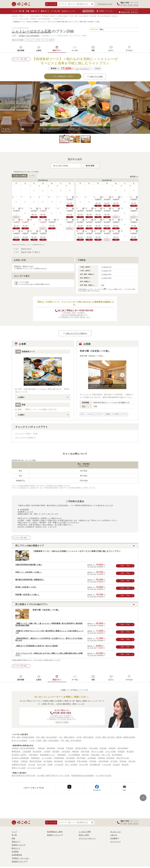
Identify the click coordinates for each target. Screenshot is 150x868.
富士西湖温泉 (117, 755)
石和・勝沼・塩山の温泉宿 (79, 16)
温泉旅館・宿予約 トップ (20, 16)
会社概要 (114, 838)
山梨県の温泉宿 (63, 16)
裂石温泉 (85, 755)
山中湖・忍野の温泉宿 (85, 737)
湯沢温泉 (56, 751)
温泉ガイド (35, 11)
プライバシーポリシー (87, 838)
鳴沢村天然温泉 (36, 761)
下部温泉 (15, 761)
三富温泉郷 (27, 751)
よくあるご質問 (85, 832)
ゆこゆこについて (106, 4)
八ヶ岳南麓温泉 (74, 755)
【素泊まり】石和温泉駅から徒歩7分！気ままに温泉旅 (37, 646)
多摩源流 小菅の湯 (19, 765)
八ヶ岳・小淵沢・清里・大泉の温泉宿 (44, 740)
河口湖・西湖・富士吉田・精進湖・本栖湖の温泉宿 (115, 737)
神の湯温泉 (71, 758)
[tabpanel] (75, 108)
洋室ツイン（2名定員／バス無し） (29, 572)
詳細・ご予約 (125, 566)
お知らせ (114, 835)
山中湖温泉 (92, 758)
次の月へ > (134, 176)
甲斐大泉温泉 (82, 761)
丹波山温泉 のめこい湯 (100, 755)
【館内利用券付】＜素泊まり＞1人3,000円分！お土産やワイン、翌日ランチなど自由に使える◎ (49, 639)
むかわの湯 (107, 765)
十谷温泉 (47, 751)
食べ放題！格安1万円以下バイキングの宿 (53, 776)
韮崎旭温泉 (62, 755)
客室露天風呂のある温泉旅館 (83, 776)
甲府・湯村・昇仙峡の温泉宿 (23, 737)
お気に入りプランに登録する (75, 333)
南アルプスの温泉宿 (19, 740)
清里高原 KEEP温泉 (106, 758)
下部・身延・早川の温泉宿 (71, 740)
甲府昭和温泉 (59, 758)
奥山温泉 (130, 751)
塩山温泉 (116, 765)
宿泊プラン (59, 19)
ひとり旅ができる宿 (103, 776)
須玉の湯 (132, 761)
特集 (28, 11)
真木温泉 (103, 748)
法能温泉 (112, 748)
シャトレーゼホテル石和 (20, 19)
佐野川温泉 (85, 751)
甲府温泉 (70, 748)
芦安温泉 (93, 761)
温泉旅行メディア (68, 11)
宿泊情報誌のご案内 (55, 832)
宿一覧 (22, 11)
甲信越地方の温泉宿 (49, 16)
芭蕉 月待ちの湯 (123, 758)
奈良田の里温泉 (81, 748)
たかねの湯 (59, 765)
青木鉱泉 (123, 761)
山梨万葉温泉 (103, 761)
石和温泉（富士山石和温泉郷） (29, 36)
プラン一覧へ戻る (21, 59)
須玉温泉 (61, 748)
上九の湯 (31, 765)
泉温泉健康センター (48, 755)
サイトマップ (115, 842)
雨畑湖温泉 (35, 758)
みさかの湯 (84, 765)
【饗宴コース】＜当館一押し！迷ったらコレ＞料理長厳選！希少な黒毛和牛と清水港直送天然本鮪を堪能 (49, 624)
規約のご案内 (84, 835)
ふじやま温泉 (47, 758)
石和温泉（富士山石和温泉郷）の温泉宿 (104, 16)
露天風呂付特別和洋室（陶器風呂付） (30, 580)
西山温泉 (125, 765)
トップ (15, 11)
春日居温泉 (58, 761)
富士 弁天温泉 (71, 765)
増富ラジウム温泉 (19, 768)
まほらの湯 (41, 765)
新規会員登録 (88, 11)
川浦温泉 (24, 761)
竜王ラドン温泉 (97, 751)
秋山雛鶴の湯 (95, 765)
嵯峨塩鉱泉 (16, 751)
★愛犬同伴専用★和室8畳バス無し (29, 565)
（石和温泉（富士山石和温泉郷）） (41, 19)
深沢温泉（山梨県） (19, 755)
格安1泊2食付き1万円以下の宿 (24, 776)
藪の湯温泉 (37, 751)
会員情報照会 (17, 855)
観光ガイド (45, 11)
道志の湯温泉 (123, 748)
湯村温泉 (41, 748)
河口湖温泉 (48, 761)
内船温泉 (75, 751)
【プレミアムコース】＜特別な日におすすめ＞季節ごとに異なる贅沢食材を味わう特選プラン (49, 654)
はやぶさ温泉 (111, 751)
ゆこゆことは (115, 832)
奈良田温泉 (34, 755)
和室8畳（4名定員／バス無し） (28, 595)
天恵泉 (50, 765)
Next (116, 108)
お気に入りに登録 (95, 76)
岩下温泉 (114, 761)
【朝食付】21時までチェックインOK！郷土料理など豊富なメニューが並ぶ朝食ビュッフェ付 (49, 632)
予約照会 (105, 11)
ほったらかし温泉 (34, 768)
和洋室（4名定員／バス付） (26, 587)
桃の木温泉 (81, 758)
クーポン (55, 11)
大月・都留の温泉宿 (67, 737)
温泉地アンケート (54, 835)
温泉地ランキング (19, 845)
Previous (34, 108)
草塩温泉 (121, 751)
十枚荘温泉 (66, 751)
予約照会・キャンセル (20, 858)
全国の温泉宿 (35, 16)
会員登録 (15, 852)
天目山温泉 (94, 748)
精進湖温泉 (51, 748)
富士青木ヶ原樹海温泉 (20, 758)
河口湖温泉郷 (70, 761)
